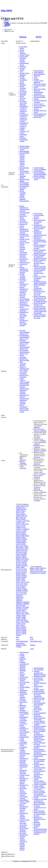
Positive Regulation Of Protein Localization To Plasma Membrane (39, 734)
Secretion (22, 710)
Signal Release (24, 800)
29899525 (37, 427)
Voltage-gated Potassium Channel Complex (24, 59)
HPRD (6, 31)
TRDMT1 (19, 607)
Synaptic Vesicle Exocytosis (24, 240)
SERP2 (23, 567)
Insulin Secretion (25, 262)
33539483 (37, 500)
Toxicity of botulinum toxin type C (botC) (24, 369)
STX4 (25, 584)
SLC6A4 (24, 571)
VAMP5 (23, 617)
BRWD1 (33, 568)
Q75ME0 (19, 647)
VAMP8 (23, 619)
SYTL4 (18, 594)
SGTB (41, 570)
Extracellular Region (23, 47)
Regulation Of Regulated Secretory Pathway (24, 781)
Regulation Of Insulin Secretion (25, 305)
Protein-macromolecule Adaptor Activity (25, 171)
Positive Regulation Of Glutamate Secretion (39, 222)
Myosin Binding (24, 153)
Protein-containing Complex (23, 88)
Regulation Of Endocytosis (38, 237)
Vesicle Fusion (24, 223)
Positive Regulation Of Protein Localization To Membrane (39, 773)
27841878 (37, 477)
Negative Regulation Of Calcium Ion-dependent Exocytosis (40, 252)
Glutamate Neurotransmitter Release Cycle (25, 342)
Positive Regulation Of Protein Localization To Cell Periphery (40, 745)
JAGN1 (18, 544)
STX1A (23, 37)
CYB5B (24, 531)
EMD (23, 536)
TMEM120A (20, 597)
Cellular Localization (23, 741)
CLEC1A (19, 526)
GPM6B (18, 542)
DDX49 (23, 532)
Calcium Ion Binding (40, 169)
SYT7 (25, 592)
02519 (32, 639)
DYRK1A (24, 534)
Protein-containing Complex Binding (23, 194)
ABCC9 (23, 506)
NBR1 (37, 568)
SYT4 (38, 37)
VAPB (18, 620)
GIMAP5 (24, 539)
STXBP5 (24, 589)
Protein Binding (24, 151)
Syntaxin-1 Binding (23, 708)
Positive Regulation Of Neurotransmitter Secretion (25, 208)
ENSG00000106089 (22, 641)
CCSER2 (19, 522)
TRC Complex (38, 710)
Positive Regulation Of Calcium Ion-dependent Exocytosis (24, 291)
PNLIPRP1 (24, 554)
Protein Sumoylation (23, 252)
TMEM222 (19, 602)
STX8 (18, 587)
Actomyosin (23, 91)
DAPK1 (18, 532)
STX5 (18, 586)
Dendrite (36, 79)
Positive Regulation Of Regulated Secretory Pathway (24, 808)
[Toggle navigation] (1, 16)
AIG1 (24, 507)
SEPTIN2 (19, 566)
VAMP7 (18, 619)
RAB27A (24, 556)
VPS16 (22, 622)
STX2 (18, 584)
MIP (17, 547)
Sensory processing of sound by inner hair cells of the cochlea (24, 408)
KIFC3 (18, 546)
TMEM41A (19, 604)
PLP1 (21, 552)
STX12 (23, 582)
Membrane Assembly (40, 726)
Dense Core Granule (40, 84)
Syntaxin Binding (22, 675)
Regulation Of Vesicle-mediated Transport (24, 816)
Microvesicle (38, 117)
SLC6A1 (19, 569)
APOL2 (23, 511)
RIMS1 (24, 557)
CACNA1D (26, 521)
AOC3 (25, 509)
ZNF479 (18, 630)
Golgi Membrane (39, 71)
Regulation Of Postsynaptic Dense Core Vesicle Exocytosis (39, 292)
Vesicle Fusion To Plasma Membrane (24, 830)
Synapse (22, 100)
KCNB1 (23, 544)
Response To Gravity (23, 225)
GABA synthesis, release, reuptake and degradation (25, 381)
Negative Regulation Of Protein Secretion (40, 267)
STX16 (27, 582)
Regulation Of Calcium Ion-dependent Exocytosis (40, 233)
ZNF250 (24, 627)
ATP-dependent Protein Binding (24, 184)
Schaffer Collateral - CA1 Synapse (25, 131)
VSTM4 (18, 624)
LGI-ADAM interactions (23, 373)
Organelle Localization (23, 723)
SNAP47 (24, 577)
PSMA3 (18, 556)
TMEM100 (19, 595)
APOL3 (18, 512)
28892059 (37, 451)
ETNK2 (18, 537)
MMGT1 (22, 547)
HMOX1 (24, 542)
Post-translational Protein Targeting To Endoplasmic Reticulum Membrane (40, 752)
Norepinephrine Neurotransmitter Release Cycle (25, 337)
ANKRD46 (19, 509)
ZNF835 (18, 635)
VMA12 (26, 620)
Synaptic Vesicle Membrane (24, 74)
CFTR (27, 524)
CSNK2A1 (19, 529)
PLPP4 (25, 552)
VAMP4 (18, 617)
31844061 (23, 463)
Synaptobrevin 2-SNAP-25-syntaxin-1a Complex (24, 125)
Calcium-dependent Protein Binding (24, 199)
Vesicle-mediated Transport (22, 247)
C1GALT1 (19, 521)
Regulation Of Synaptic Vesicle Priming (24, 236)
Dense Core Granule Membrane (40, 90)
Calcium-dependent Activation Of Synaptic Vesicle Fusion (39, 272)
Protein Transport (22, 726)
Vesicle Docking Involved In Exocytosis (24, 734)
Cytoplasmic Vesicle (23, 81)
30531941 (37, 457)
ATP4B (18, 516)
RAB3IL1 (19, 557)
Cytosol (22, 50)
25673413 (37, 431)
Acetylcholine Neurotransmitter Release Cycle (25, 352)
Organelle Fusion (22, 685)
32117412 (37, 437)
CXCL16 (19, 531)
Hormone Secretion (22, 296)
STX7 (25, 586)
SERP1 (18, 567)
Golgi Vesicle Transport (24, 798)
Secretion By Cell (39, 700)
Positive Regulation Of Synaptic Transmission (39, 695)
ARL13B (19, 514)
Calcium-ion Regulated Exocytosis (23, 256)
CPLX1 (24, 527)
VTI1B (23, 624)
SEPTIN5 (25, 566)
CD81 (23, 522)
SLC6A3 (19, 571)
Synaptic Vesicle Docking (24, 243)
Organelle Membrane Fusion (23, 671)
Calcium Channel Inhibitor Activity (22, 157)
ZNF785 (24, 634)
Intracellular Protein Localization (23, 745)
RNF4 (23, 559)
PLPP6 (18, 554)
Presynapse (23, 833)
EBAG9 (18, 536)
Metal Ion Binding (39, 176)
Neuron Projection (23, 97)
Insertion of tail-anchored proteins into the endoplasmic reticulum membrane (24, 389)
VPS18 (27, 622)
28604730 (37, 489)
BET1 (18, 517)
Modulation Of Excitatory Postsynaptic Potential (24, 315)
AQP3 (23, 512)
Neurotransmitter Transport (25, 213)
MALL (26, 546)
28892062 (43, 431)
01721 (18, 639)
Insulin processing (23, 356)
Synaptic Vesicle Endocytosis (24, 301)
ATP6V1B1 (24, 516)
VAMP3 (23, 615)
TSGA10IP (25, 607)
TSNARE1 (19, 609)
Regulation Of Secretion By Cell (24, 767)
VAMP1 (27, 614)
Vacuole (36, 798)
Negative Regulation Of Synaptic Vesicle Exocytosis (40, 316)
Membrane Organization (23, 693)
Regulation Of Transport (24, 836)
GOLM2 (18, 541)
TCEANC (24, 594)
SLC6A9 (24, 572)
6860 (31, 637)
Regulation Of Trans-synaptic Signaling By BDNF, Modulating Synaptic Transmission (40, 285)
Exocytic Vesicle (39, 104)
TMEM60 (26, 604)
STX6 (22, 586)
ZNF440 (18, 629)
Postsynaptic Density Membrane (23, 136)
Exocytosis (23, 221)
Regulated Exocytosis (23, 280)
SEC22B (24, 564)
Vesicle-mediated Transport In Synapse (23, 841)
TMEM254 (26, 602)
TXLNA (25, 609)
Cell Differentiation (39, 240)
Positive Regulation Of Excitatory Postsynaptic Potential (24, 322)
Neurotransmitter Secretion (39, 216)
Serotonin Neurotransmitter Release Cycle (25, 332)
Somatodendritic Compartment (39, 93)
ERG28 (27, 536)
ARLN (24, 514)
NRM (18, 551)
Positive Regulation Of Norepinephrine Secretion (24, 230)
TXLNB (18, 610)
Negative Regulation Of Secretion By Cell (40, 297)
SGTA (37, 570)
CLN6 (24, 526)
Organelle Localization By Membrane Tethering (24, 665)
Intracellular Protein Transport (23, 218)
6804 (17, 637)
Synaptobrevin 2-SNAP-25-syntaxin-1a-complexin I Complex (24, 110)
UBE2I (23, 610)
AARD (18, 506)
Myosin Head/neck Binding (23, 176)
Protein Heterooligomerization (40, 828)
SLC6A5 (19, 572)
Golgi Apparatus (38, 72)
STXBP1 (22, 587)
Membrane (23, 67)
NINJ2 (22, 549)
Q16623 (24, 645)
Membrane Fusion (23, 660)
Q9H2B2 (33, 645)
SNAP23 (19, 576)
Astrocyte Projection (40, 106)
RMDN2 (18, 559)
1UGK (32, 649)
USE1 (23, 614)
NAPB (18, 549)
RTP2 (27, 559)
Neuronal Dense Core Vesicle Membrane (40, 115)
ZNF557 (18, 632)
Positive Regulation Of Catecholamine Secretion (24, 270)
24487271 (42, 484)
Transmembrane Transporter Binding (24, 188)
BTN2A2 (23, 519)
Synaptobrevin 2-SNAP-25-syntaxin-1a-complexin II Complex (24, 118)
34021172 (22, 460)
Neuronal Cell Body (40, 97)
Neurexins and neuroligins (24, 376)
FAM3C (23, 537)
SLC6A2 (24, 569)
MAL (22, 546)
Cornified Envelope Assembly (39, 724)
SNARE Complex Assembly (23, 276)
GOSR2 (24, 541)
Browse (7, 21)
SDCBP (24, 562)
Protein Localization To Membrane (24, 309)
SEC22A (18, 564)
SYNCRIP (33, 573)
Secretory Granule (22, 69)
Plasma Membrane (23, 52)
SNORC (18, 579)
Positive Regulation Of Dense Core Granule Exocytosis (39, 305)
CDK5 (23, 524)
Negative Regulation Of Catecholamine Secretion (40, 247)
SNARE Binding (25, 146)
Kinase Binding (24, 168)
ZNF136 (18, 627)
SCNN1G (19, 562)
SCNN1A (19, 561)
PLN (17, 552)
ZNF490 (24, 630)
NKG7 (26, 549)
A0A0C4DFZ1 (20, 643)
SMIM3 (23, 574)
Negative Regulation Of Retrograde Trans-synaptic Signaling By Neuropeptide (40, 311)
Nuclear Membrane (23, 84)
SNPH (23, 579)
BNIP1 (18, 519)
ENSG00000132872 (36, 641)
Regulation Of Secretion (24, 786)
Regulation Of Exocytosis (24, 260)
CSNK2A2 (26, 529)
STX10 (23, 581)
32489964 (42, 441)
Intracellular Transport (23, 794)
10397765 (7, 25)
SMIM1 (18, 574)
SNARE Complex (22, 77)
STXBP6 (19, 590)
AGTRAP (19, 507)
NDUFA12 (43, 568)
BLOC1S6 (23, 517)
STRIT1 (18, 581)
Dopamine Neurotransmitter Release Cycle (25, 347)
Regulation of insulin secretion (24, 359)
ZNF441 (24, 629)
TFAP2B (43, 573)
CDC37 (18, 524)
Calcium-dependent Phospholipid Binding (40, 174)
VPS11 (18, 622)
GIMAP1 (19, 539)
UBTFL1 (19, 612)
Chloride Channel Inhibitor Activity (22, 164)
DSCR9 (18, 534)
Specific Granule (39, 786)
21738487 (43, 451)
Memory (36, 218)
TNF (17, 605)
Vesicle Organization (23, 690)
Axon (21, 72)
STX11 (18, 582)
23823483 (37, 447)
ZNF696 (24, 632)
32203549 (23, 468)
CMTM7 (19, 527)
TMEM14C (19, 600)
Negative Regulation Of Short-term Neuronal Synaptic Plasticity (40, 262)
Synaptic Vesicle (24, 55)
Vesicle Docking (24, 299)
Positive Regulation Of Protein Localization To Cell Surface (40, 807)
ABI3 (27, 506)
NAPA (26, 547)
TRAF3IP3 (22, 605)
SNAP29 (19, 577)
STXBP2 (19, 589)
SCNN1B (25, 561)
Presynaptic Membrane (23, 94)
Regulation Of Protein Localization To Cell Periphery (40, 832)
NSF (21, 551)
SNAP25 (24, 576)
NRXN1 (32, 570)
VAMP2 (18, 615)
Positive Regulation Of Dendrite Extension (40, 301)
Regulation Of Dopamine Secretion (40, 226)
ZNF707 (18, 634)
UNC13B (24, 612)
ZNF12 (23, 625)
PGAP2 (25, 551)
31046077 (37, 444)
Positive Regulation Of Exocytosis (24, 284)
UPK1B (18, 614)
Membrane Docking (23, 680)
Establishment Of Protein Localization (24, 719)
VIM (21, 620)
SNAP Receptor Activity (24, 149)
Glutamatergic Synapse (24, 140)
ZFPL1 (18, 625)
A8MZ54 (19, 645)
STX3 (22, 584)
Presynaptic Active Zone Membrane (23, 103)
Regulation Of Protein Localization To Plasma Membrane (40, 801)
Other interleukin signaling (23, 364)
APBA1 (18, 511)
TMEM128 (19, 599)
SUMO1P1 (25, 590)
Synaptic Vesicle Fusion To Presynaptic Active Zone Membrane (24, 823)
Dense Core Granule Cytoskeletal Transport (40, 278)
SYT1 (18, 592)
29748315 (42, 474)
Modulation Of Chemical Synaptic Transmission (39, 739)
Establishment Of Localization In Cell (24, 714)
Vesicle (36, 87)
